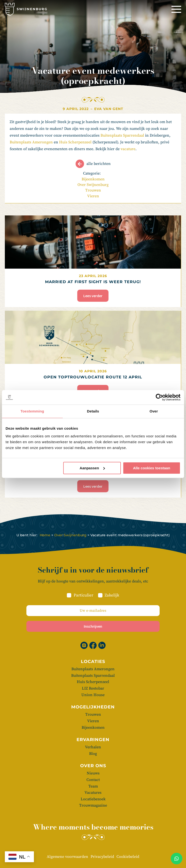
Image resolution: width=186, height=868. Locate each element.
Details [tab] (93, 411)
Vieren (93, 196)
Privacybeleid (102, 857)
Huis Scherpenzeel (75, 142)
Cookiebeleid (128, 857)
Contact (93, 780)
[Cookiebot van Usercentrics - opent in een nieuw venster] (159, 397)
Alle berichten (99, 164)
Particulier (83, 595)
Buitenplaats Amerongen (31, 142)
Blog (93, 754)
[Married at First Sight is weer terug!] (93, 261)
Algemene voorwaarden (67, 857)
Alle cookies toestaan (151, 468)
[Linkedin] (102, 645)
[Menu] (176, 9)
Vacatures (93, 793)
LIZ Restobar (93, 688)
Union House (93, 695)
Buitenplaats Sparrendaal (122, 135)
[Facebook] (93, 645)
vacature (128, 149)
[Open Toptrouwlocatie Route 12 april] (93, 357)
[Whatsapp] (177, 859)
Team (93, 786)
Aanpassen (92, 468)
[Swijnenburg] (26, 9)
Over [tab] (154, 411)
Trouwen (93, 190)
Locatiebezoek (93, 799)
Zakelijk (112, 595)
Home (45, 535)
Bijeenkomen (93, 179)
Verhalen (93, 747)
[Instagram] (84, 645)
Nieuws (93, 773)
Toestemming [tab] (32, 411)
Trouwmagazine (93, 805)
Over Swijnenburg (93, 185)
